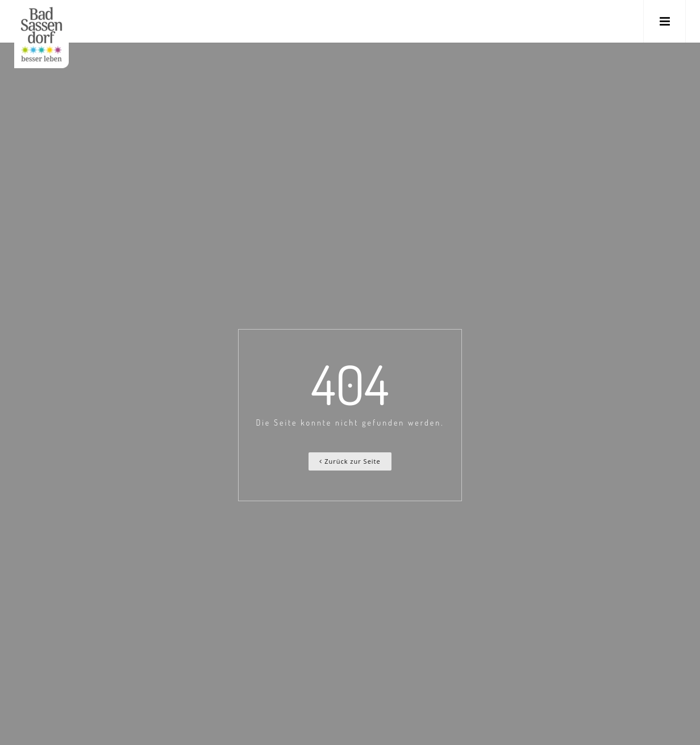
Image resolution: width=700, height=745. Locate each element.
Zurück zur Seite (350, 461)
